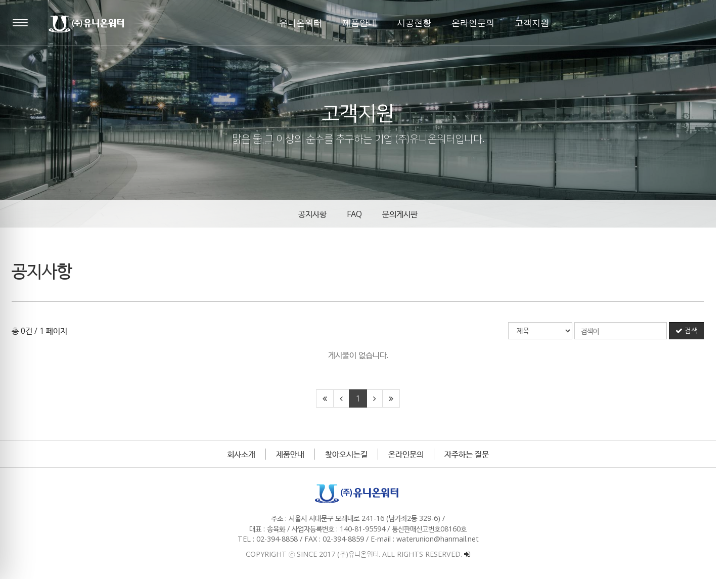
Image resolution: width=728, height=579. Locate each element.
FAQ (360, 214)
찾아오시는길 (352, 454)
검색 (693, 331)
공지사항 (318, 214)
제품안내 (296, 454)
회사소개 (247, 454)
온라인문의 (412, 454)
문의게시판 (406, 214)
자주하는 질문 (473, 454)
